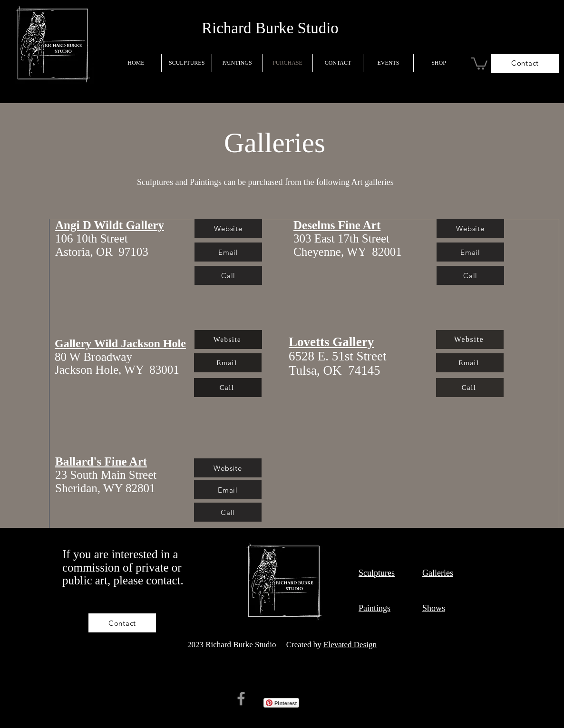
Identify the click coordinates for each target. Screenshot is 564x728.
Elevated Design (350, 645)
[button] (479, 63)
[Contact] (525, 63)
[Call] (228, 275)
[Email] (228, 363)
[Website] (228, 340)
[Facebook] (241, 699)
